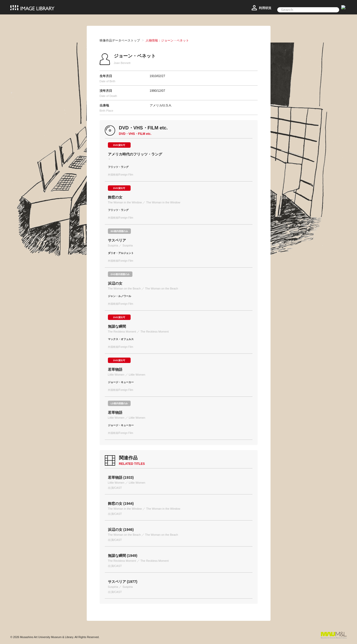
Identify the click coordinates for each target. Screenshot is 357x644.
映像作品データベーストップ (120, 40)
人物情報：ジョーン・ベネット (167, 40)
